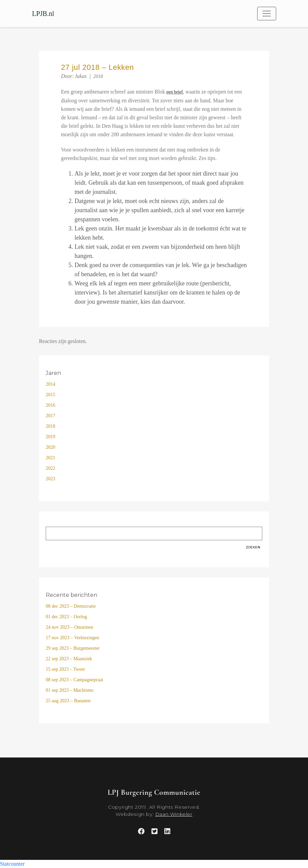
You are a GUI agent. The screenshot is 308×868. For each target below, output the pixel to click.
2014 (50, 384)
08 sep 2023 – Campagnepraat (75, 680)
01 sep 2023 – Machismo (70, 690)
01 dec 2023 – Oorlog (66, 617)
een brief (175, 92)
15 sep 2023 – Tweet (65, 669)
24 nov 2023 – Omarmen (69, 627)
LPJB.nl (43, 14)
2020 (50, 447)
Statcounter (12, 864)
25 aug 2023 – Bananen (68, 701)
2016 (50, 405)
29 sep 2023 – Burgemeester (73, 648)
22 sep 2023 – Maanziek (69, 659)
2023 (50, 479)
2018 (98, 76)
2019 (50, 437)
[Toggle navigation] (267, 14)
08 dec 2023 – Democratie (71, 606)
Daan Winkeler (174, 814)
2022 (50, 468)
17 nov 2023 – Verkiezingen (73, 638)
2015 (50, 395)
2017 (50, 416)
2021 (50, 458)
